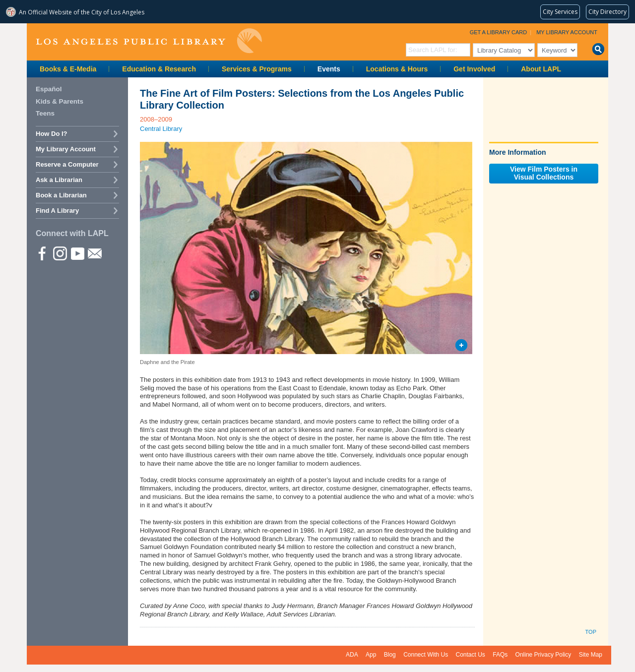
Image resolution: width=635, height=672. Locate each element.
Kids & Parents (60, 101)
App (371, 655)
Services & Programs (257, 69)
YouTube (77, 253)
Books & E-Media (68, 69)
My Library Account (567, 32)
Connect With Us (426, 655)
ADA (352, 655)
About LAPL (541, 69)
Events (329, 69)
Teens (45, 113)
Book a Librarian (61, 195)
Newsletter (94, 253)
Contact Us (471, 655)
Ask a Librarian (59, 180)
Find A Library (57, 211)
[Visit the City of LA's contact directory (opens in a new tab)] (607, 12)
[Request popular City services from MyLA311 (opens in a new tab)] (560, 12)
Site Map (591, 655)
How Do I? (52, 134)
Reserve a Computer (67, 164)
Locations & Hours (397, 69)
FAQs (500, 655)
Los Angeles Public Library (149, 41)
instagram (60, 253)
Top (591, 632)
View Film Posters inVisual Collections (544, 173)
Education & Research (159, 69)
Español (49, 89)
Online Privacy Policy (543, 655)
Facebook (42, 253)
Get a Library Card (499, 32)
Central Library (161, 129)
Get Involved (474, 69)
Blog (390, 655)
